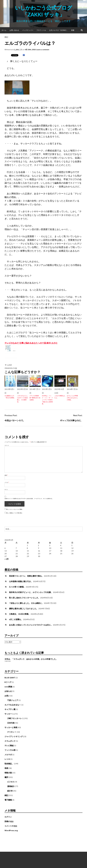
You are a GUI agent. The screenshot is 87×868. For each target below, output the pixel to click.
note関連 (8, 687)
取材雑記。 (9, 764)
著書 (73, 30)
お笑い (7, 696)
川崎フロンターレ (14, 718)
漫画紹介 (11, 786)
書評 (6, 777)
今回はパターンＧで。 (15, 420)
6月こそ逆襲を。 (16, 619)
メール (7, 482)
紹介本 (10, 791)
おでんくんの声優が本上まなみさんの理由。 (72, 398)
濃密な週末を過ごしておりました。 (24, 608)
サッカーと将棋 (11, 727)
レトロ (7, 759)
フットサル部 (10, 750)
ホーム (4, 30)
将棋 (6, 768)
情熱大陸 (8, 773)
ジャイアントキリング (14, 736)
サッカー (8, 714)
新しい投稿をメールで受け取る (14, 513)
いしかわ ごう (18, 50)
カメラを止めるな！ (13, 705)
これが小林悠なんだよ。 (60, 397)
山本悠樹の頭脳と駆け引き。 (21, 581)
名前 (6, 475)
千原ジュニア (13, 700)
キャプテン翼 (10, 709)
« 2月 (7, 559)
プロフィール (41, 30)
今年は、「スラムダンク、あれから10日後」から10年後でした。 (31, 659)
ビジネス (11, 782)
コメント (7, 445)
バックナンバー (28, 30)
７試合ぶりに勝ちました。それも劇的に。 (26, 603)
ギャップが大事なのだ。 (71, 420)
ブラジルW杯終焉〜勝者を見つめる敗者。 (35, 398)
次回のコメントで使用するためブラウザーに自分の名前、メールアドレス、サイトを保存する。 (29, 499)
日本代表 (11, 723)
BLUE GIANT (10, 678)
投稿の (9, 821)
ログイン (8, 817)
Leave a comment (43, 50)
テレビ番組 (9, 745)
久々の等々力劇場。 (17, 587)
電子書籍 (8, 800)
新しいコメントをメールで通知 (14, 509)
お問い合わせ (14, 30)
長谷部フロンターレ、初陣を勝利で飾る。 (26, 576)
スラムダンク (10, 741)
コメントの (11, 826)
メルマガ (8, 755)
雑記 (6, 37)
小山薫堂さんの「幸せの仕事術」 (10, 397)
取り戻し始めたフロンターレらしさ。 (24, 598)
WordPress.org (11, 830)
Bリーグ (8, 682)
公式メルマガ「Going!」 (59, 30)
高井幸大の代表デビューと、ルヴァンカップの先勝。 (31, 592)
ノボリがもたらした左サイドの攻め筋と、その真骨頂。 (22, 399)
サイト (6, 489)
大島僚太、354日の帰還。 (20, 614)
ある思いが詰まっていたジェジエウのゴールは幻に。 (31, 625)
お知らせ (8, 691)
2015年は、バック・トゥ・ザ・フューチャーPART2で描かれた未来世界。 (47, 400)
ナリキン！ (12, 732)
